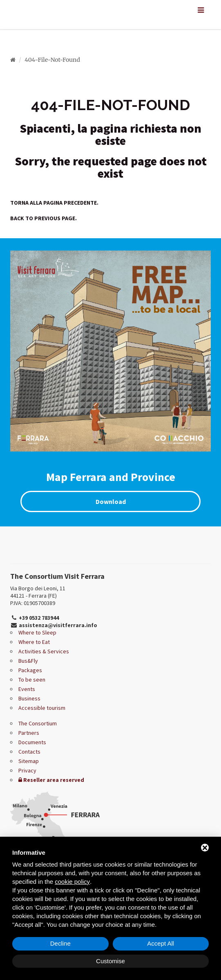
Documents (32, 742)
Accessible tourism (42, 708)
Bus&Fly (28, 661)
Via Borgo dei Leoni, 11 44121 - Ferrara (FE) (38, 592)
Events (27, 689)
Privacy (27, 770)
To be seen (32, 680)
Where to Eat (34, 642)
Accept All (161, 943)
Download (111, 501)
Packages (30, 670)
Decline (60, 943)
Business (29, 698)
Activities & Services (44, 651)
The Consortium (38, 723)
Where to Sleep (37, 632)
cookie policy (72, 882)
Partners (29, 733)
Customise (110, 961)
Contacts (29, 752)
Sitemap (29, 761)
